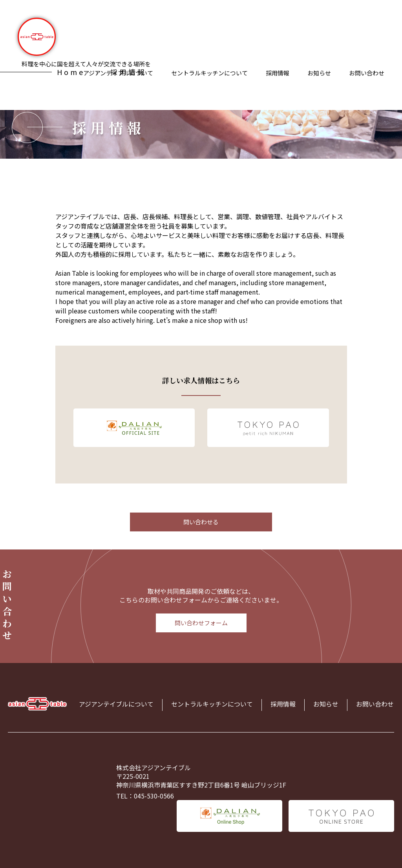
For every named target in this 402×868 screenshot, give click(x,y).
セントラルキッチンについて (209, 73)
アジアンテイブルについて (116, 704)
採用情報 (278, 73)
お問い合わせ (367, 73)
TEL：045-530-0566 (145, 796)
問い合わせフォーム (201, 623)
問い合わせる (201, 522)
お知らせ (319, 73)
